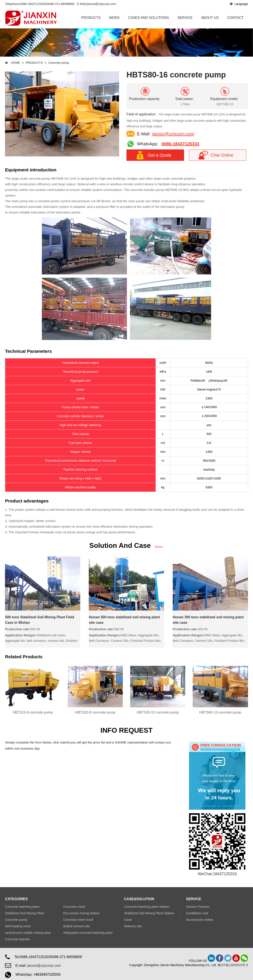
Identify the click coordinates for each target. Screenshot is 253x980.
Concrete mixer (74, 907)
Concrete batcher (17, 939)
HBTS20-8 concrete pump (95, 712)
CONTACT (235, 18)
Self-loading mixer (18, 926)
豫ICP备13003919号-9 (233, 965)
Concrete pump (59, 63)
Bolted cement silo (77, 926)
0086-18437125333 (181, 144)
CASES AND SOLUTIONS (149, 18)
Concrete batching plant (22, 907)
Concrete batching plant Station (147, 907)
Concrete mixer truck (78, 920)
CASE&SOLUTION (139, 899)
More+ (159, 547)
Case (128, 920)
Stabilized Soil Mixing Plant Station (149, 913)
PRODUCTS (91, 18)
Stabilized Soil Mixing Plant (25, 913)
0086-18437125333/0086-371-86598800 (47, 4)
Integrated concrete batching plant (88, 933)
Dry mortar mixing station (81, 913)
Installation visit (197, 913)
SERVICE (185, 18)
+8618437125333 (47, 974)
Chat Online (222, 155)
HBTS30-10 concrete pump (158, 712)
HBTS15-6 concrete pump (33, 712)
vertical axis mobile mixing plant (28, 933)
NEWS (114, 18)
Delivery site (133, 926)
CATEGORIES (16, 899)
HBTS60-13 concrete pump (220, 712)
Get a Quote (160, 155)
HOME (15, 63)
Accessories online (200, 920)
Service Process (198, 907)
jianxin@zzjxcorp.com (101, 4)
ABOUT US (210, 18)
